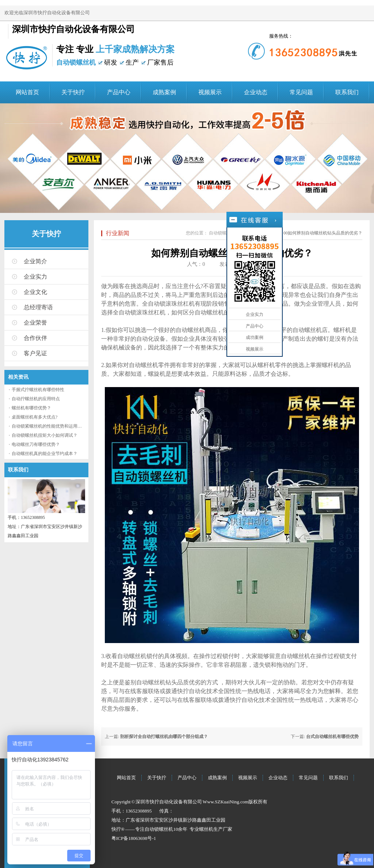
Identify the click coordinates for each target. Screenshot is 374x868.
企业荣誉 (35, 323)
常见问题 (301, 92)
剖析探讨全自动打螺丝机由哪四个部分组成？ (164, 737)
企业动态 (256, 92)
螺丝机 (206, 829)
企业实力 (35, 277)
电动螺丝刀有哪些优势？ (36, 444)
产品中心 (119, 92)
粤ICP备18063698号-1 (134, 838)
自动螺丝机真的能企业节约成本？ (45, 454)
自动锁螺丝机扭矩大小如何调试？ (45, 435)
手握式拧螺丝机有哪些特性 (38, 390)
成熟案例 (164, 92)
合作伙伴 (35, 338)
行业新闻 (118, 233)
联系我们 (347, 92)
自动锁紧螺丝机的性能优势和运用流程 (49, 426)
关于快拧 (73, 92)
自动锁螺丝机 (222, 233)
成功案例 (255, 337)
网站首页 (27, 92)
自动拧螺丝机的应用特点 (36, 399)
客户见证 (35, 353)
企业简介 (35, 261)
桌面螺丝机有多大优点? (35, 417)
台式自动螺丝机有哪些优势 (332, 737)
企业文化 (35, 292)
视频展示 (210, 92)
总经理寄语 (38, 307)
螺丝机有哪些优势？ (31, 408)
